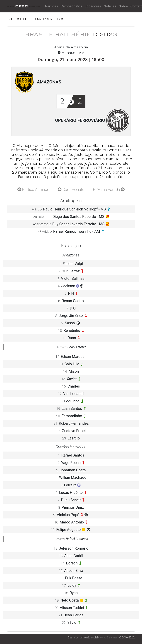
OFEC (24, 6)
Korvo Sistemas (109, 638)
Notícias (110, 6)
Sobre (123, 6)
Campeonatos (71, 6)
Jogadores (93, 6)
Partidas (52, 6)
